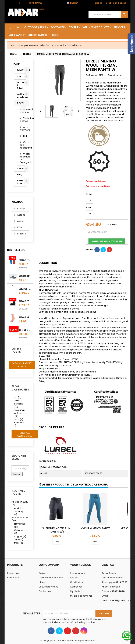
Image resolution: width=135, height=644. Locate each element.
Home (16, 64)
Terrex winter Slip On (25, 330)
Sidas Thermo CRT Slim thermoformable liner (25, 301)
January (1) (19, 513)
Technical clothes (22, 120)
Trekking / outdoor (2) (20, 413)
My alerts (75, 591)
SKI (18, 27)
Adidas (21, 215)
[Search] (108, 15)
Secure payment (48, 587)
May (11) (19, 543)
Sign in (98, 3)
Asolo (20, 221)
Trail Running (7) (19, 404)
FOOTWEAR (58, 27)
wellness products (96, 27)
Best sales (13, 578)
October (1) (19, 532)
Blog (55, 35)
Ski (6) (18, 397)
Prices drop (14, 573)
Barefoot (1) (19, 424)
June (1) (19, 540)
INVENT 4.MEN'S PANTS (95, 528)
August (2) (20, 536)
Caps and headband (22, 145)
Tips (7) (19, 419)
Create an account (117, 3)
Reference (92, 75)
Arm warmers (22, 129)
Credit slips (76, 582)
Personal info (78, 573)
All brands (17, 35)
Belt (24, 136)
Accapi (21, 208)
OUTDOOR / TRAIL (35, 27)
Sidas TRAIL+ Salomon (25, 260)
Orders (74, 578)
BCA (19, 227)
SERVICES (119, 27)
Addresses (76, 587)
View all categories (25, 434)
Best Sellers (16, 250)
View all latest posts (22, 365)
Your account (81, 565)
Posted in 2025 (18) (20, 519)
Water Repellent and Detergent (22, 158)
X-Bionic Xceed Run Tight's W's (56, 530)
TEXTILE (74, 27)
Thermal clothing (22, 111)
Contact (12, 3)
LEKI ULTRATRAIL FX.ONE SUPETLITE (25, 289)
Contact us (45, 591)
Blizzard (21, 234)
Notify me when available (107, 241)
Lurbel (119, 75)
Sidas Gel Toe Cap (25, 317)
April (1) (18, 508)
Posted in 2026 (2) (20, 503)
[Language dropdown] (74, 3)
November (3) (20, 525)
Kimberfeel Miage (25, 276)
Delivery (43, 573)
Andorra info (38, 35)
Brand (111, 75)
